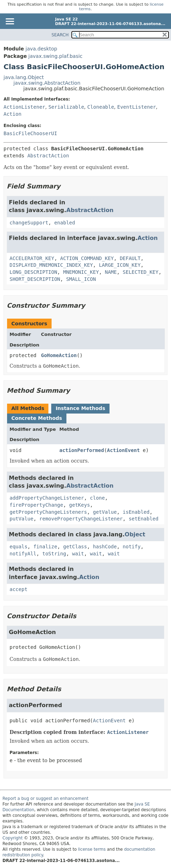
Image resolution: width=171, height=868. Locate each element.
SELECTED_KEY (140, 272)
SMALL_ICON (81, 279)
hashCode (105, 547)
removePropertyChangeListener (81, 519)
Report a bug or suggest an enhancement (45, 798)
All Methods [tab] (28, 408)
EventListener (137, 107)
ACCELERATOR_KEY (32, 258)
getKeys (80, 505)
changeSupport (29, 223)
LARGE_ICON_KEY (120, 265)
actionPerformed (82, 450)
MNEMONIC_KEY (81, 272)
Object (135, 534)
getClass (75, 547)
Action (13, 114)
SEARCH (60, 35)
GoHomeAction (59, 355)
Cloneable (101, 107)
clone (98, 498)
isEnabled (136, 512)
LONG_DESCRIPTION (33, 272)
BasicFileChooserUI (30, 133)
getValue (105, 512)
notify (132, 547)
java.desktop (41, 49)
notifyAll (23, 554)
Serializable (66, 107)
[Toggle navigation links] (10, 22)
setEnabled (143, 519)
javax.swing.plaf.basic (55, 56)
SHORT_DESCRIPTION (35, 279)
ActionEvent (123, 450)
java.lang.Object (24, 77)
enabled (64, 223)
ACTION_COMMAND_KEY (87, 258)
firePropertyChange (36, 505)
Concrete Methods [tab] (37, 418)
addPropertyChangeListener (47, 498)
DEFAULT (130, 258)
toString (54, 554)
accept (19, 589)
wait (78, 554)
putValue (21, 519)
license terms (92, 849)
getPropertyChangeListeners (48, 512)
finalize (45, 547)
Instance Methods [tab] (80, 408)
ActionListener (24, 107)
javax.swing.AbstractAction (47, 83)
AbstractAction (48, 156)
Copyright (13, 838)
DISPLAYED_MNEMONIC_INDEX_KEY (51, 265)
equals (19, 547)
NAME (111, 272)
